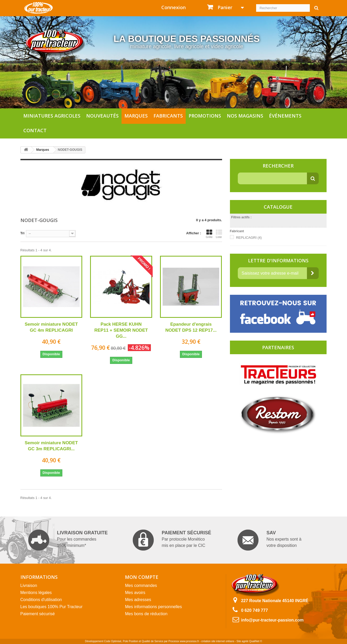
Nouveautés (102, 116)
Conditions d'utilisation (41, 600)
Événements (285, 116)
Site (239, 641)
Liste (219, 234)
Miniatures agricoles (52, 116)
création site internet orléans (218, 641)
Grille (209, 234)
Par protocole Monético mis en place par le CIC (172, 540)
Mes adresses (138, 600)
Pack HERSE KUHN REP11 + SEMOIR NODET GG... (121, 330)
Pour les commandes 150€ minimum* (68, 540)
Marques (136, 116)
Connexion (173, 7)
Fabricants (168, 116)
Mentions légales (36, 593)
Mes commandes (141, 585)
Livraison (29, 585)
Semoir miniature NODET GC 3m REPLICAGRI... (51, 446)
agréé (245, 641)
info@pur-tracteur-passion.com (272, 620)
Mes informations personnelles (153, 607)
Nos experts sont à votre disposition (269, 540)
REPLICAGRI (249, 238)
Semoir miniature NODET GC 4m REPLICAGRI (51, 327)
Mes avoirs (135, 593)
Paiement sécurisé (38, 614)
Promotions (205, 116)
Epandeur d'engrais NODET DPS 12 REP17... (191, 327)
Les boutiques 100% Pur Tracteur (51, 607)
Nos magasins (245, 116)
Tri (23, 233)
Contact (35, 130)
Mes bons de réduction (146, 614)
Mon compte (142, 577)
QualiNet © (255, 641)
